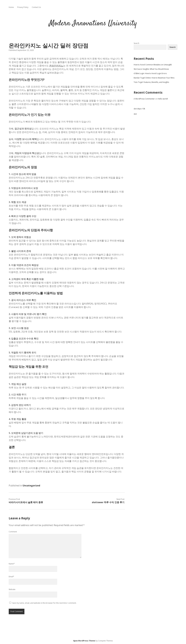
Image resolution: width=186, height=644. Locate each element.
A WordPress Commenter (144, 99)
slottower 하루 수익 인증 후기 (108, 502)
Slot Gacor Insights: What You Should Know (151, 69)
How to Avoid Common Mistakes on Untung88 (153, 65)
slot (135, 114)
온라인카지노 (56, 66)
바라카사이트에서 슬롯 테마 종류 (26, 502)
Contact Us (36, 7)
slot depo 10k (139, 109)
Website (12, 589)
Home (11, 7)
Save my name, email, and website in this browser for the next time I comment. (44, 603)
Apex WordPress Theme (84, 641)
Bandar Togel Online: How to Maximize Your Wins (154, 78)
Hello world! (163, 99)
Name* (12, 564)
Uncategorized (31, 486)
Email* (11, 577)
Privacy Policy (23, 7)
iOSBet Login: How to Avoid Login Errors (150, 73)
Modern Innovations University (93, 24)
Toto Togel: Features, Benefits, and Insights (151, 82)
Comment (13, 532)
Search (136, 43)
